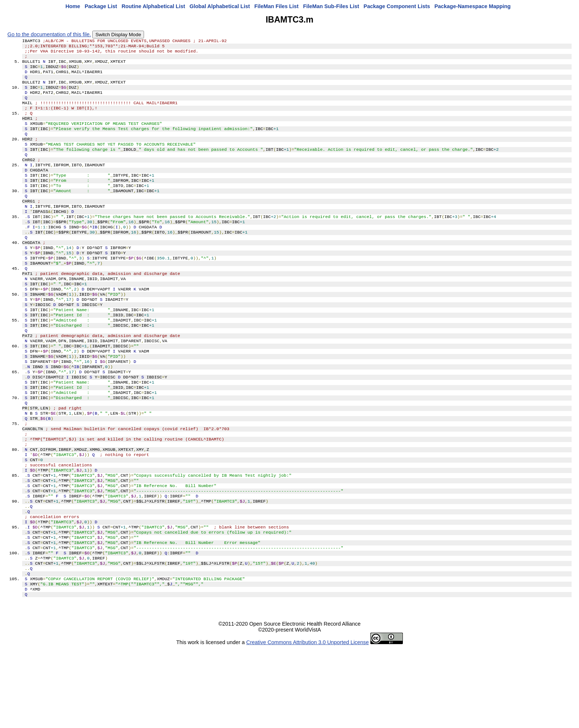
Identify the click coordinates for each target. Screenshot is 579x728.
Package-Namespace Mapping (473, 6)
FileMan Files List (277, 6)
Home (73, 6)
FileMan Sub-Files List (331, 6)
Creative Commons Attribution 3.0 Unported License (308, 722)
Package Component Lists (397, 6)
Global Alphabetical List (220, 6)
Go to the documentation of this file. (49, 34)
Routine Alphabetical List (153, 6)
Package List (101, 6)
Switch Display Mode (118, 35)
